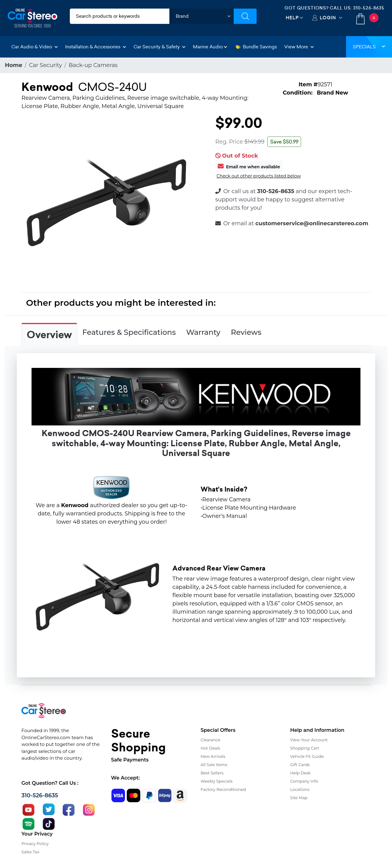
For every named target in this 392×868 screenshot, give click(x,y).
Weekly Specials (217, 781)
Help (292, 18)
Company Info (304, 781)
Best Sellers (212, 773)
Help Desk (301, 773)
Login (328, 18)
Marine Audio (210, 47)
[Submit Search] (245, 16)
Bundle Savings (256, 47)
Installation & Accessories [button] (96, 47)
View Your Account (309, 740)
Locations (300, 789)
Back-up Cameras (93, 65)
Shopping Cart (305, 748)
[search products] (120, 16)
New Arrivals (213, 756)
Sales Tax (30, 852)
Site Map (299, 798)
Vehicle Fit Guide (307, 756)
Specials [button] (369, 47)
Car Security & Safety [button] (160, 47)
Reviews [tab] (246, 332)
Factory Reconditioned (223, 789)
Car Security (46, 65)
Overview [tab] (49, 335)
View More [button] (299, 47)
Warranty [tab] (203, 332)
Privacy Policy (35, 844)
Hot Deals (210, 748)
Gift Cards (300, 765)
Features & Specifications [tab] (129, 332)
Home (14, 65)
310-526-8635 (369, 8)
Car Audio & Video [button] (35, 47)
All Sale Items (214, 765)
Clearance (210, 740)
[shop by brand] (202, 16)
